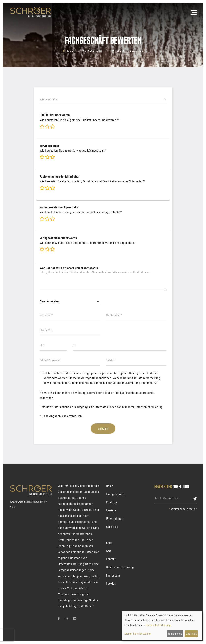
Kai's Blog (112, 527)
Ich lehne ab (175, 633)
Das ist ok (191, 633)
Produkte (112, 502)
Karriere (111, 510)
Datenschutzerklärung (126, 383)
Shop (109, 543)
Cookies (111, 583)
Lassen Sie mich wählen (138, 633)
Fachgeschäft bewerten (127, 51)
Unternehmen (115, 518)
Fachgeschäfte (92, 51)
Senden (103, 429)
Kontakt (111, 559)
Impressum (113, 575)
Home (70, 51)
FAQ (108, 551)
